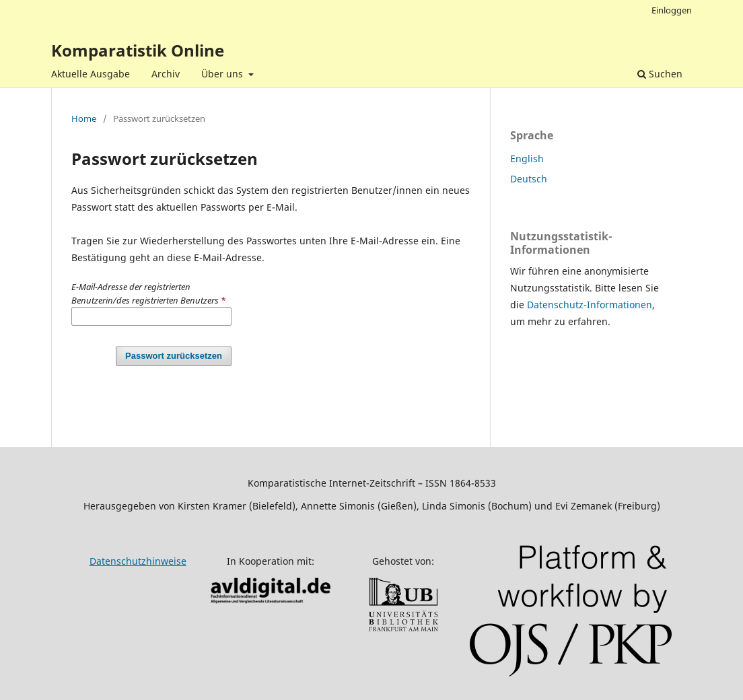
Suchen (660, 74)
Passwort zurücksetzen (174, 356)
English (527, 159)
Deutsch (529, 179)
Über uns (223, 74)
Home (84, 118)
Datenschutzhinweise (138, 561)
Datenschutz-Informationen (590, 305)
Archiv (166, 74)
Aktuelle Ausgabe (91, 74)
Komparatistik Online (138, 50)
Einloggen (672, 10)
